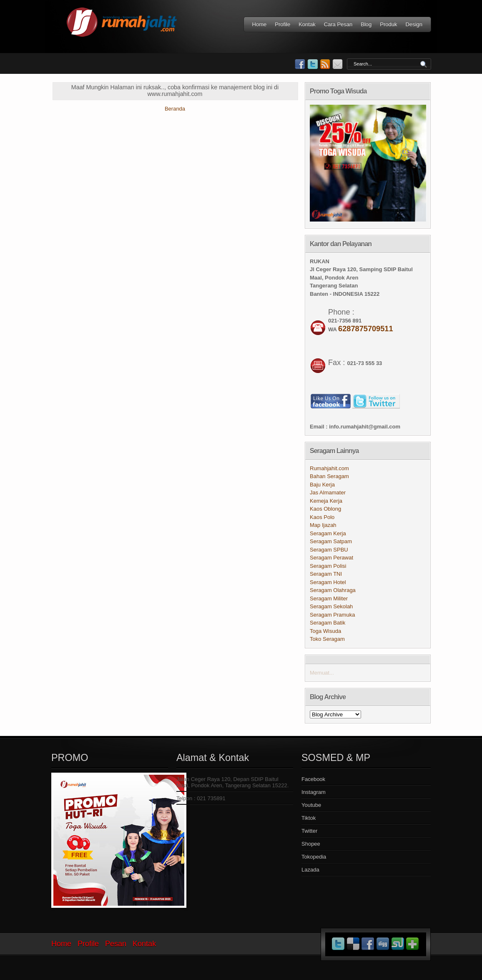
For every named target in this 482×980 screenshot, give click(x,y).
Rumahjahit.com (329, 468)
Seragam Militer (329, 598)
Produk (388, 24)
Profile (282, 24)
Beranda (175, 109)
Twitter (309, 831)
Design (414, 24)
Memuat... (322, 673)
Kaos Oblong (325, 509)
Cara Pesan (338, 24)
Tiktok (309, 818)
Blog (366, 24)
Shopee (311, 844)
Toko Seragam (327, 639)
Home (260, 24)
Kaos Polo (322, 517)
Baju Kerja (322, 485)
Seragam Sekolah (331, 606)
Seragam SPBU (329, 550)
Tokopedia (314, 857)
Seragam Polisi (328, 566)
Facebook (313, 779)
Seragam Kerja (328, 533)
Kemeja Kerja (326, 501)
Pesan (116, 944)
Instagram (314, 792)
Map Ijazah (323, 525)
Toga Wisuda (325, 631)
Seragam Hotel (328, 582)
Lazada (310, 870)
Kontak (307, 24)
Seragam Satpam (331, 541)
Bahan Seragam (329, 476)
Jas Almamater (328, 493)
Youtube (311, 805)
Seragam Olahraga (333, 590)
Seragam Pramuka (332, 615)
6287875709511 (366, 329)
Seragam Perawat (331, 558)
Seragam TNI (326, 574)
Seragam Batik (328, 623)
